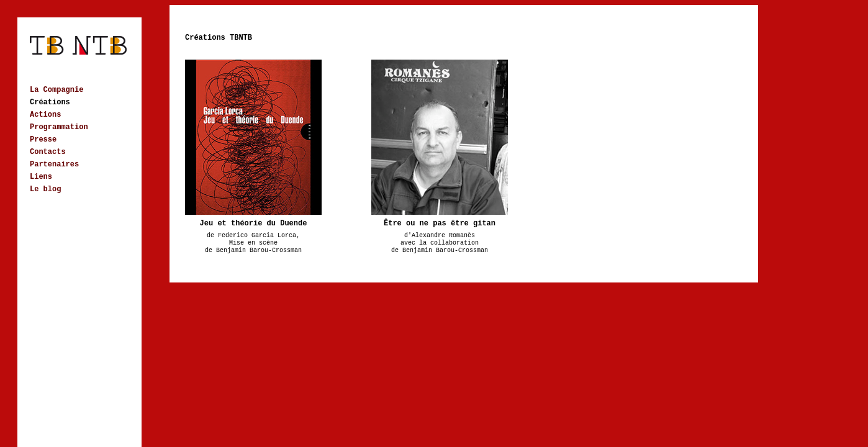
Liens (41, 177)
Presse (43, 140)
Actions (45, 115)
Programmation (59, 127)
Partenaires (54, 165)
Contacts (48, 152)
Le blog (45, 189)
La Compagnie (57, 90)
